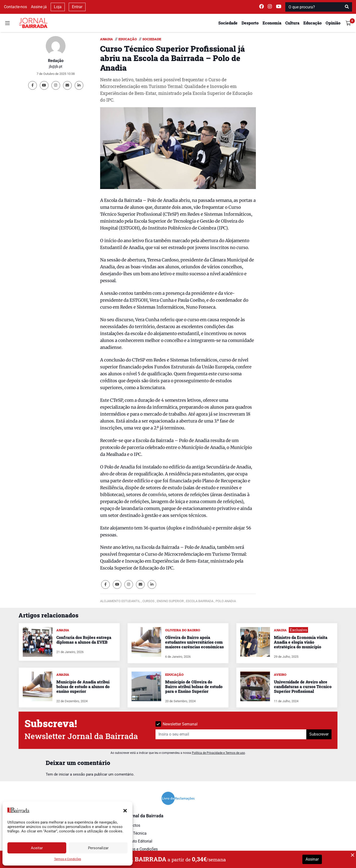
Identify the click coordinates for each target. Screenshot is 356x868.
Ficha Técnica (134, 833)
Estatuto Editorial (137, 841)
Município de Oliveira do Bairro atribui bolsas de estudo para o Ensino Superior (194, 687)
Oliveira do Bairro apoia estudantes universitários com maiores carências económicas (194, 642)
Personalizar (98, 848)
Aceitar (37, 848)
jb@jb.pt (56, 66)
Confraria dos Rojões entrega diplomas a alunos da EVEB (84, 640)
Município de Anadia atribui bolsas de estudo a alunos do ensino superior (83, 687)
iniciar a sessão (72, 774)
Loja (58, 7)
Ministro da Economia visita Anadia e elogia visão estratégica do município (301, 642)
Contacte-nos (15, 7)
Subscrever (319, 734)
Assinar (312, 859)
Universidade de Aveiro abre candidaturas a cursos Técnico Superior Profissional (303, 687)
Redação (56, 61)
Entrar (77, 7)
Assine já (39, 7)
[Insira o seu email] (231, 734)
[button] (125, 810)
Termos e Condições (68, 859)
